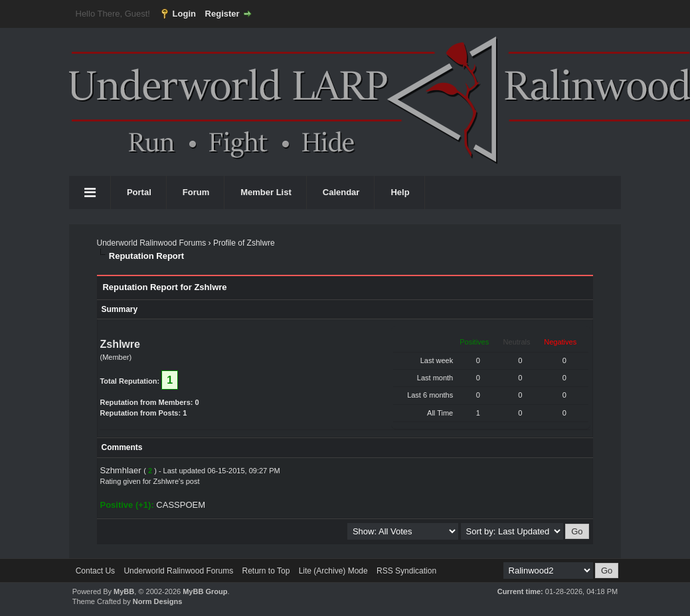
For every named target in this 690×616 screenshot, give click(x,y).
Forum (196, 192)
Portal (139, 192)
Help (400, 192)
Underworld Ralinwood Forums (151, 243)
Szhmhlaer (120, 470)
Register (222, 14)
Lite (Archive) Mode (333, 571)
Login (184, 14)
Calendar (341, 192)
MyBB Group (205, 591)
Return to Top (266, 571)
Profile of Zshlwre (244, 243)
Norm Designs (158, 601)
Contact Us (95, 571)
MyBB (124, 591)
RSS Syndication (406, 571)
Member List (266, 192)
